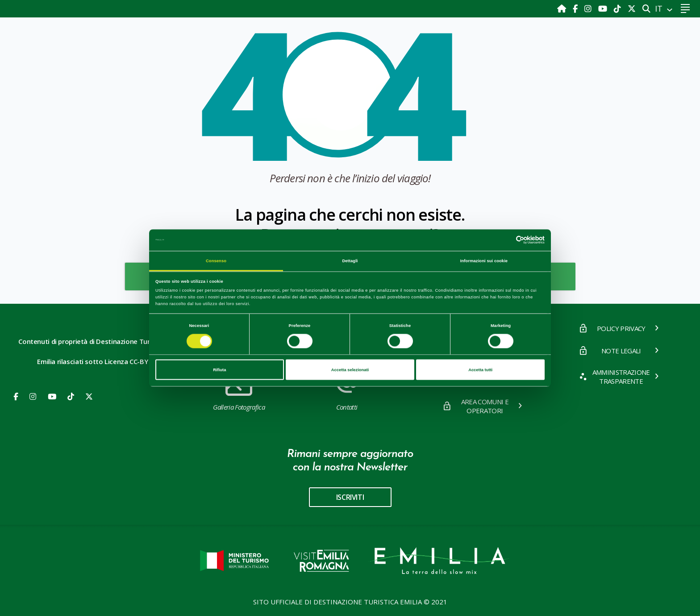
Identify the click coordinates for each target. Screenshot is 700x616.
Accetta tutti (480, 370)
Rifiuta (219, 370)
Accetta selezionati (350, 370)
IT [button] (660, 8)
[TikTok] (619, 8)
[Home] (563, 8)
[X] (632, 8)
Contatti (346, 390)
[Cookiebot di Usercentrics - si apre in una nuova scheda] (506, 240)
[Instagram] (589, 8)
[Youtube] (604, 8)
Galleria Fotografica (239, 390)
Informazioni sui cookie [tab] (484, 260)
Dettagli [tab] (350, 260)
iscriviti (350, 497)
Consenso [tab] (216, 260)
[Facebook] (576, 8)
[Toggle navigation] (685, 9)
